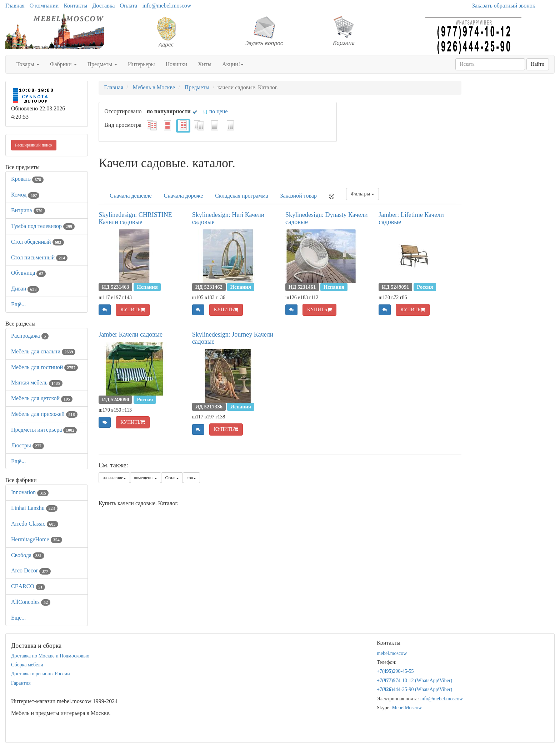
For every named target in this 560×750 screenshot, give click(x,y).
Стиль (172, 478)
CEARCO (28, 586)
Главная (15, 6)
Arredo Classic (35, 524)
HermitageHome (37, 539)
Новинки (176, 64)
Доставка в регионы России (41, 674)
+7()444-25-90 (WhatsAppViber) (414, 689)
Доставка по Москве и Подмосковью (50, 656)
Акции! (233, 64)
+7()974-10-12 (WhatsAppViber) (414, 681)
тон (191, 478)
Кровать (27, 179)
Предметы (102, 64)
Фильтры (362, 194)
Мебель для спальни (43, 351)
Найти (538, 64)
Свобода (28, 555)
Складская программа (241, 196)
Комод (25, 195)
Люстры (27, 445)
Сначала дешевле (131, 196)
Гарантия (21, 683)
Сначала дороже (184, 196)
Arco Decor (31, 570)
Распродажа (30, 336)
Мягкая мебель (37, 383)
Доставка (103, 6)
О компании (44, 6)
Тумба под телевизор (43, 226)
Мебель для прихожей (44, 414)
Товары (28, 64)
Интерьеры (141, 64)
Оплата (128, 6)
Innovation (30, 492)
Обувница (28, 273)
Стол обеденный (37, 242)
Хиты (205, 64)
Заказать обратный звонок (504, 6)
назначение (114, 478)
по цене (215, 111)
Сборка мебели (27, 665)
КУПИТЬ (133, 310)
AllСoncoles (31, 602)
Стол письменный (39, 257)
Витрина (28, 210)
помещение (146, 478)
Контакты (75, 6)
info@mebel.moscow (167, 6)
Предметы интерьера (44, 430)
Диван (25, 289)
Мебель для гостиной (44, 367)
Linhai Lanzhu (34, 508)
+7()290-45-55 (395, 671)
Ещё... (18, 304)
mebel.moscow (392, 653)
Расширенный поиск (34, 145)
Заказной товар (299, 196)
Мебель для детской (42, 398)
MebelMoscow (407, 708)
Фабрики (63, 64)
